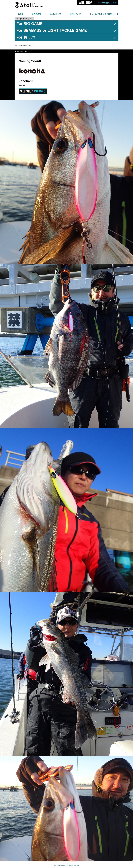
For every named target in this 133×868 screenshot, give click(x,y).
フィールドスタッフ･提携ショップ (104, 14)
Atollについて (55, 14)
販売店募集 (36, 14)
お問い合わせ (75, 14)
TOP (16, 45)
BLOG (20, 14)
